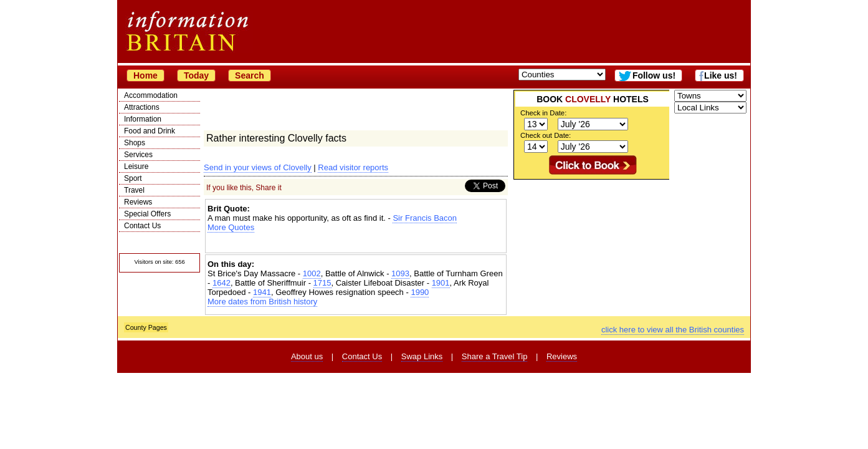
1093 (400, 273)
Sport (133, 178)
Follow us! (654, 75)
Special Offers (147, 214)
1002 (312, 273)
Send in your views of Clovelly (258, 167)
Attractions (142, 107)
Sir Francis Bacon (425, 218)
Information (143, 119)
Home (145, 75)
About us (307, 356)
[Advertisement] (356, 243)
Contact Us (142, 226)
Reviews (138, 202)
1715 (322, 283)
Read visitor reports (353, 167)
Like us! (721, 75)
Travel (134, 190)
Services (138, 155)
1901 (441, 283)
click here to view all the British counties (673, 330)
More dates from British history (262, 302)
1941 (262, 292)
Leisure (136, 167)
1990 (420, 292)
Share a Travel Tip (495, 356)
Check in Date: (543, 113)
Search (250, 75)
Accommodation (151, 95)
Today (196, 75)
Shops (135, 143)
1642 (222, 283)
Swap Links (422, 356)
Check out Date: (546, 135)
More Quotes (231, 227)
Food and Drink (150, 131)
